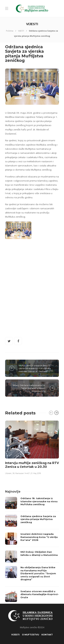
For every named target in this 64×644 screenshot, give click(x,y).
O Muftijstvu (31, 635)
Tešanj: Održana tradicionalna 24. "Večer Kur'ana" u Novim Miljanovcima (29, 388)
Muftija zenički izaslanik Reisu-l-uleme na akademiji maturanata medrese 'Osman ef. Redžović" (35, 368)
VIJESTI (21, 31)
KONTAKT (47, 635)
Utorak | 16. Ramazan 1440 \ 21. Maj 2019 (23, 473)
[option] (32, 447)
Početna (10, 31)
